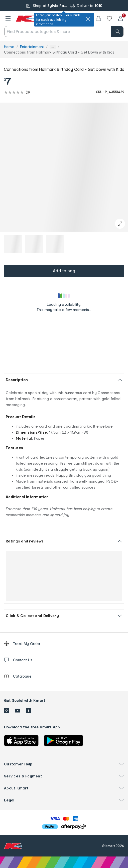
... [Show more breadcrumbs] (52, 47)
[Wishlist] (109, 19)
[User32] (120, 19)
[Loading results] (64, 296)
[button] (8, 19)
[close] (88, 19)
